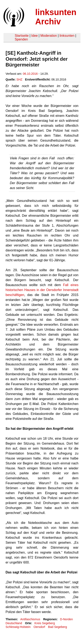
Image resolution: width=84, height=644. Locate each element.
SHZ (19, 79)
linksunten (67, 36)
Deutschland (14, 623)
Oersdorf (39, 627)
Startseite (22, 36)
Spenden (21, 39)
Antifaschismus (30, 619)
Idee (34, 36)
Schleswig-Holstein (18, 627)
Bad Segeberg (57, 627)
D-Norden (66, 619)
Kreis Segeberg (45, 623)
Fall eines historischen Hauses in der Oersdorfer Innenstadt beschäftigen (42, 290)
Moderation (49, 36)
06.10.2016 (30, 74)
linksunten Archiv (56, 17)
